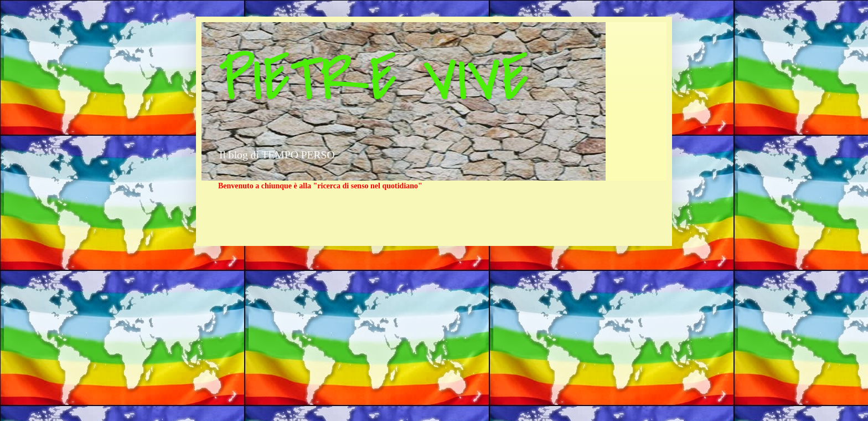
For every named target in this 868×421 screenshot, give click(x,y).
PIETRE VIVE (373, 79)
